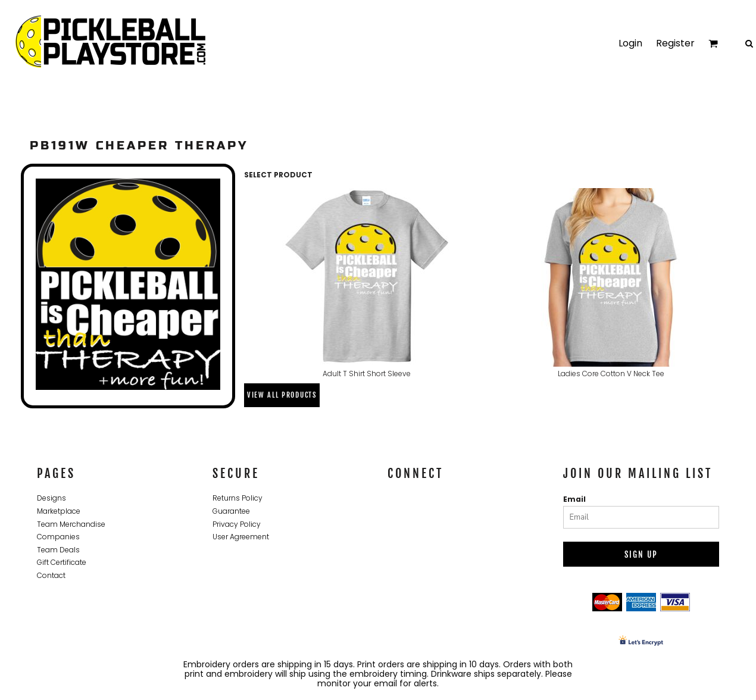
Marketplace (59, 511)
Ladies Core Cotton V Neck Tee (611, 374)
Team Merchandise (71, 524)
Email (574, 499)
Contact (51, 575)
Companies (58, 537)
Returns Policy (238, 498)
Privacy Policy (237, 524)
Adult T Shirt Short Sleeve (367, 374)
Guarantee (231, 511)
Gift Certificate (62, 562)
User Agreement (241, 537)
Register (675, 43)
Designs (51, 498)
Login (630, 43)
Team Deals (58, 550)
